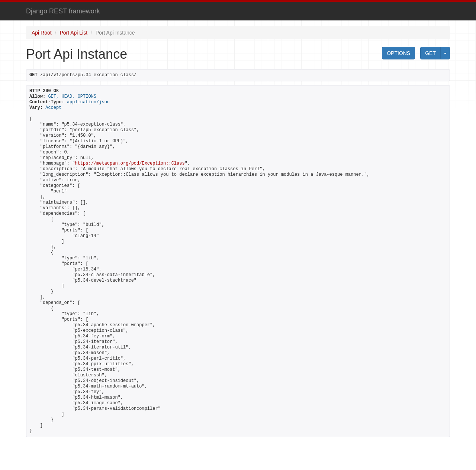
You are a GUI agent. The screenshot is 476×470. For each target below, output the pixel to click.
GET (430, 53)
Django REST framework (63, 11)
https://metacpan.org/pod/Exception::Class (130, 163)
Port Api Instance (115, 33)
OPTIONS (398, 53)
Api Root (42, 33)
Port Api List (73, 33)
